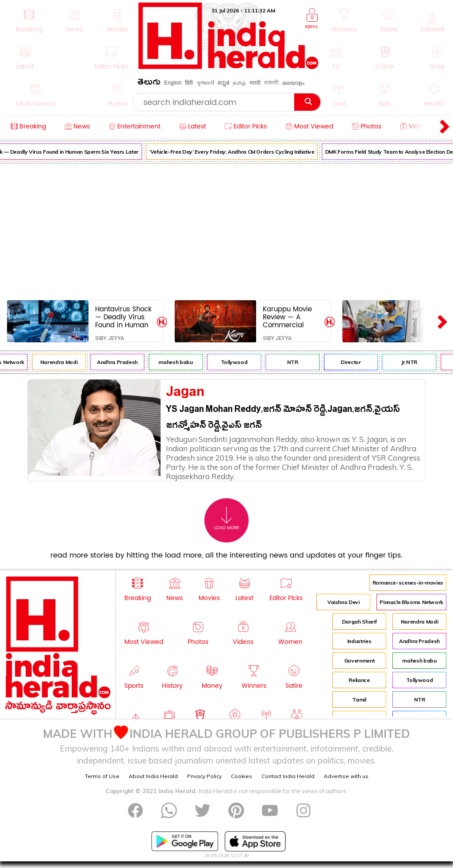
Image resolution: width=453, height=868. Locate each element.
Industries (359, 641)
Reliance (359, 680)
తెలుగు (149, 83)
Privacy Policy (204, 776)
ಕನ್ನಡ (223, 83)
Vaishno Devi (344, 602)
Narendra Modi (63, 362)
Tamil (359, 699)
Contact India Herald (288, 776)
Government (359, 661)
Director (355, 362)
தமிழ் (239, 83)
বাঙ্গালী (271, 83)
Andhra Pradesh (121, 362)
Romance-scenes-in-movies (408, 583)
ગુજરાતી (205, 83)
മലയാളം (293, 83)
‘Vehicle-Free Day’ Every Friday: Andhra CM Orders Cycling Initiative (236, 152)
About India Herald (153, 776)
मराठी (255, 83)
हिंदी (189, 83)
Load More (227, 519)
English (173, 83)
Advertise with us (346, 776)
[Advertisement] (226, 230)
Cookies (242, 776)
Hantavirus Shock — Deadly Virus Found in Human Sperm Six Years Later (123, 317)
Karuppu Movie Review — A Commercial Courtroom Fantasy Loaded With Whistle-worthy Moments (290, 317)
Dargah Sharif (359, 622)
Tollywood (238, 362)
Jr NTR (413, 362)
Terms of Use (102, 776)
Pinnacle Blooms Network (411, 602)
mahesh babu (179, 362)
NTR (297, 362)
